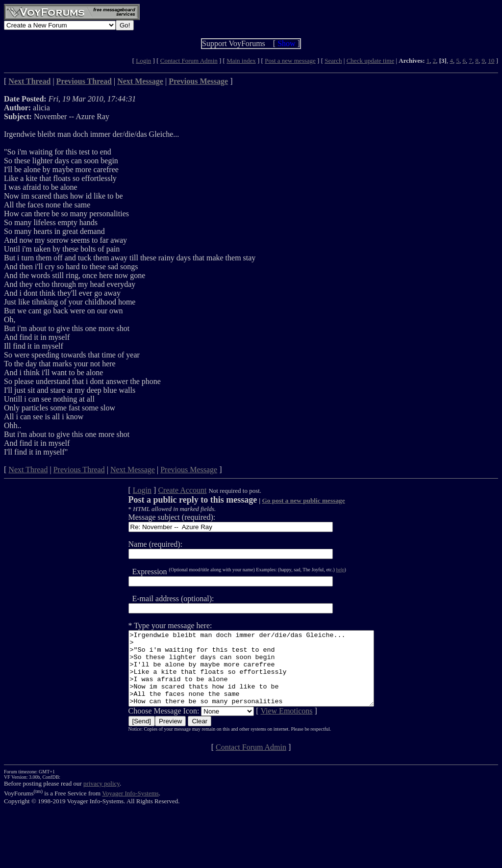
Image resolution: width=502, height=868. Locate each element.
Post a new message (290, 61)
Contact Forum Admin (189, 61)
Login (143, 61)
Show (286, 43)
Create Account (167, 490)
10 (491, 61)
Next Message (133, 470)
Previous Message (189, 470)
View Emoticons (272, 726)
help (325, 570)
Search (333, 61)
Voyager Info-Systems (130, 808)
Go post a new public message (289, 500)
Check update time (370, 61)
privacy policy (101, 798)
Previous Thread (79, 470)
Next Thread (28, 470)
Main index (241, 61)
